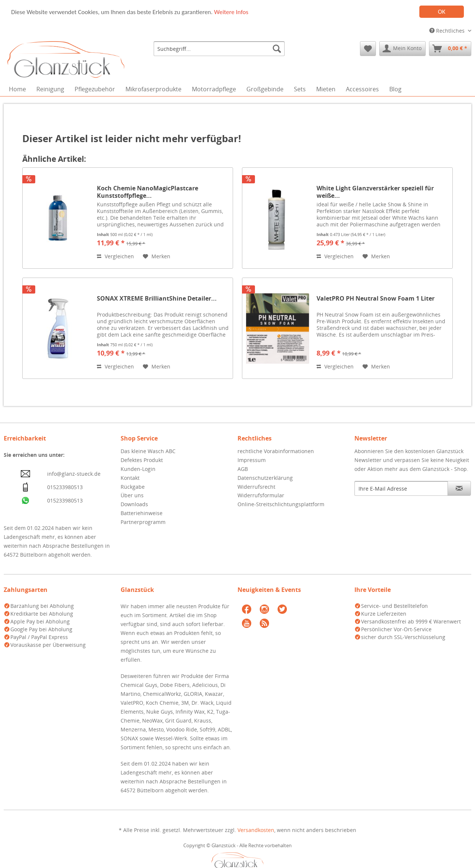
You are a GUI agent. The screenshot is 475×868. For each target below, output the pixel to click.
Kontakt (130, 478)
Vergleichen (115, 256)
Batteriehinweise (142, 513)
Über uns (132, 495)
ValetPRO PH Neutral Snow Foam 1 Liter (376, 299)
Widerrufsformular (261, 495)
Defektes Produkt (142, 460)
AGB (243, 469)
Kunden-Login (138, 469)
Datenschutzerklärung (265, 478)
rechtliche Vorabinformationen (276, 451)
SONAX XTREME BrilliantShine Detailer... (157, 299)
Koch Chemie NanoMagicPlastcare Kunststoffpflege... (148, 192)
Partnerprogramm (143, 522)
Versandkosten (256, 830)
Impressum (252, 460)
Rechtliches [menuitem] (448, 31)
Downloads (134, 504)
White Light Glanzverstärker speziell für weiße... (375, 192)
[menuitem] (219, 49)
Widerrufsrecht (256, 486)
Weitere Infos (231, 12)
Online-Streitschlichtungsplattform (281, 504)
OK (442, 12)
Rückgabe (133, 486)
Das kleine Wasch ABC (148, 451)
